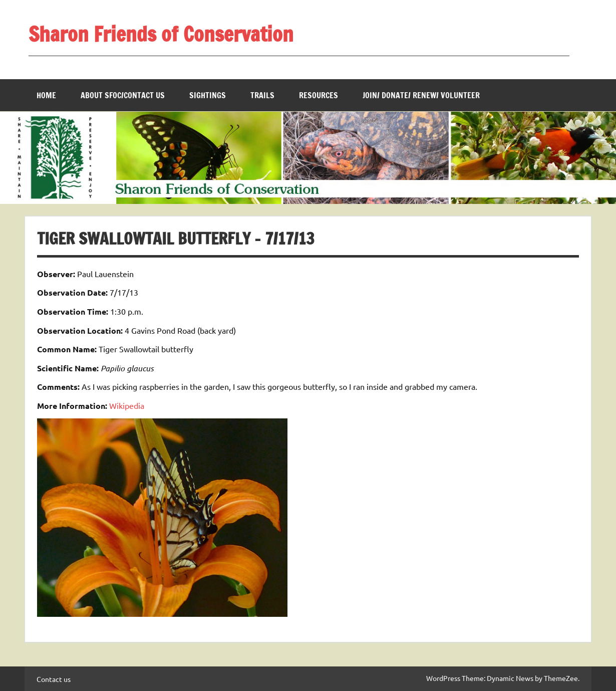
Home (46, 95)
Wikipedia (127, 405)
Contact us (54, 679)
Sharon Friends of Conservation (161, 34)
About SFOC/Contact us (123, 95)
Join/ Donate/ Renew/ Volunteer (421, 95)
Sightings (208, 95)
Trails (262, 95)
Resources (319, 95)
